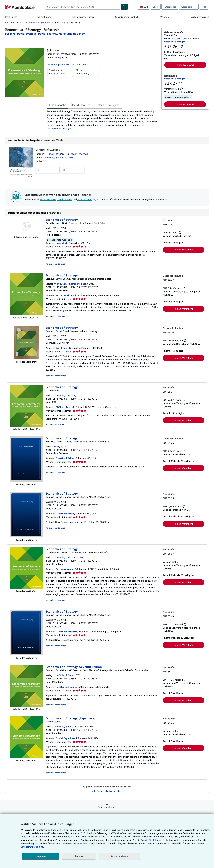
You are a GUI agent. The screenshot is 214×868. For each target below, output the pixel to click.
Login (156, 7)
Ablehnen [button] (79, 856)
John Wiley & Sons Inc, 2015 (59, 158)
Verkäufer (165, 17)
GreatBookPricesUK (67, 632)
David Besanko (48, 199)
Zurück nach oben (107, 807)
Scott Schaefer (85, 199)
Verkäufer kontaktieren (56, 264)
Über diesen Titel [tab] (81, 105)
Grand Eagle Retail (66, 738)
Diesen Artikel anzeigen (175, 42)
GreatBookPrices (65, 458)
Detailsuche (11, 17)
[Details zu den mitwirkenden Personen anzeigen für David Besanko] (15, 34)
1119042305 (53, 154)
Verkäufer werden (200, 17)
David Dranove (64, 199)
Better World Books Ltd (69, 295)
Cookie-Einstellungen (152, 840)
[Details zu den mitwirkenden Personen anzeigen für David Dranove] (36, 34)
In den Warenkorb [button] (185, 65)
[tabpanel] (103, 120)
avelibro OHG (63, 348)
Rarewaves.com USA (67, 569)
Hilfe (204, 7)
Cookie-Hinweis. (80, 843)
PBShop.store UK (65, 407)
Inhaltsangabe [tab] (58, 105)
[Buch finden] (124, 7)
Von (60, 72)
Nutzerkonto (170, 7)
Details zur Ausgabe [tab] (108, 105)
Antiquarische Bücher (83, 17)
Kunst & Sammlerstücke (127, 17)
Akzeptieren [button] (40, 856)
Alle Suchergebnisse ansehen (107, 791)
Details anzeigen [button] (63, 128)
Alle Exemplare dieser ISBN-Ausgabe (67, 64)
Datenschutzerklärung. (32, 847)
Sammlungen (44, 17)
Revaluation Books (66, 687)
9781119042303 (79, 154)
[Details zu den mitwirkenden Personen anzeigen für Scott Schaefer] (76, 34)
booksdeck (62, 243)
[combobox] (83, 7)
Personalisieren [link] (119, 856)
